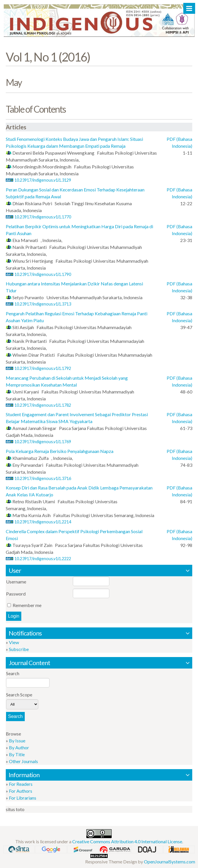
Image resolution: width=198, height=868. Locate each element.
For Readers (21, 784)
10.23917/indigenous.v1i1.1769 (43, 442)
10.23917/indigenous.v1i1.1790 (43, 274)
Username (16, 582)
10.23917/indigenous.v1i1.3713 (43, 304)
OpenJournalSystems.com (170, 862)
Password (16, 594)
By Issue (17, 741)
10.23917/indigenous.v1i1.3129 (43, 180)
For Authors (21, 791)
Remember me (27, 605)
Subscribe (19, 649)
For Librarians (23, 798)
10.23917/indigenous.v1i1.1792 (43, 368)
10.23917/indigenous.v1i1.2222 (43, 559)
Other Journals (23, 761)
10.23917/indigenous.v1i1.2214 (43, 522)
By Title (17, 754)
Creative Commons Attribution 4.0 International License (127, 841)
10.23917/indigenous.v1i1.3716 (43, 478)
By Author (19, 747)
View (14, 642)
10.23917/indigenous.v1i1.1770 (43, 217)
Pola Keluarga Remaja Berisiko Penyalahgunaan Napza (60, 451)
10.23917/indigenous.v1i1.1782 (43, 405)
